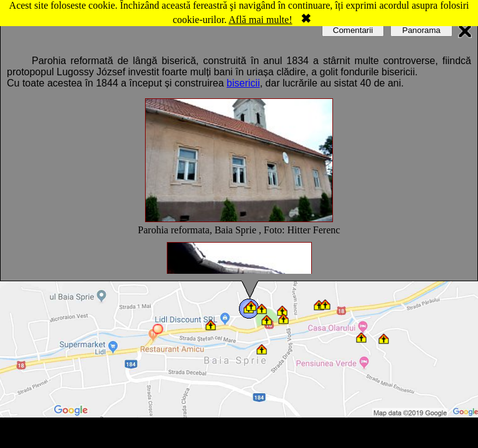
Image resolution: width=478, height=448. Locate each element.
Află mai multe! (260, 20)
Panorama (421, 30)
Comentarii (353, 30)
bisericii (243, 83)
